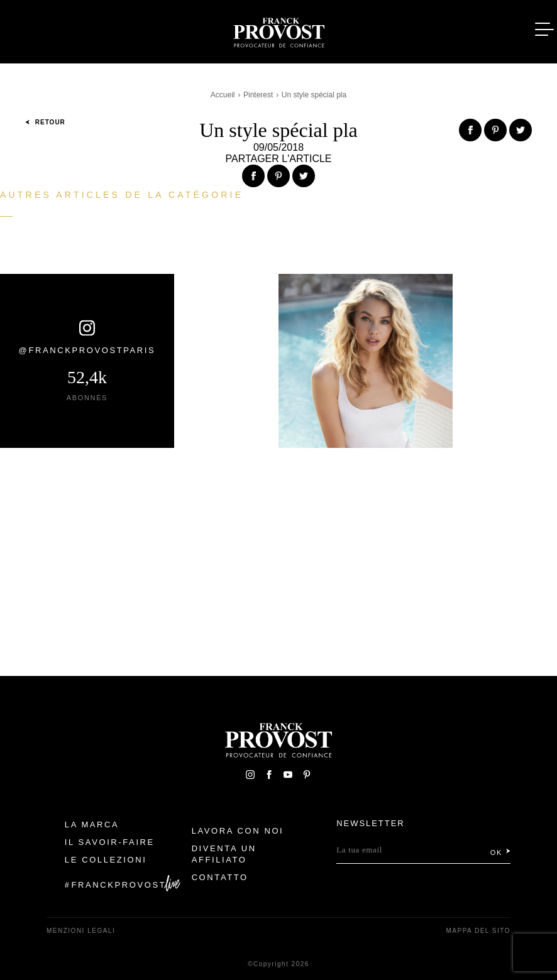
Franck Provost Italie (278, 30)
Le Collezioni (106, 860)
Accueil (223, 95)
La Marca (92, 825)
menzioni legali (81, 931)
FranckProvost (119, 885)
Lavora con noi (238, 831)
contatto (220, 877)
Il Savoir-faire (110, 842)
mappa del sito (478, 931)
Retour (45, 122)
